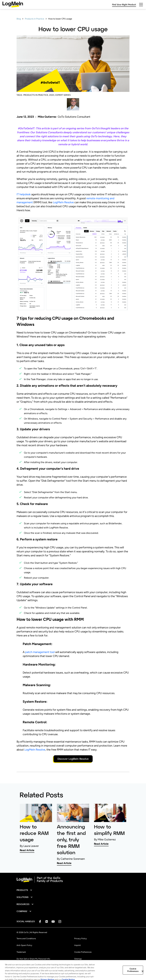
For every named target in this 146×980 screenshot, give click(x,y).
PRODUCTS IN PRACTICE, (36, 95)
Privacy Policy (81, 939)
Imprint (77, 945)
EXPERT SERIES (63, 95)
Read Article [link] (27, 850)
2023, (52, 95)
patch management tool (40, 652)
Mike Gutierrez (47, 117)
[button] (24, 890)
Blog (19, 19)
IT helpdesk (24, 194)
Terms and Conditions (26, 939)
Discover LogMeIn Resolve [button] (73, 759)
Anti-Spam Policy (24, 945)
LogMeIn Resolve (63, 202)
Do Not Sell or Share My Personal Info (33, 959)
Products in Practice (35, 19)
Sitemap (78, 959)
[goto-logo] (73, 880)
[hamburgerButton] (141, 5)
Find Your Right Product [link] (124, 5)
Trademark (21, 952)
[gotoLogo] (13, 5)
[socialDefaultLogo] (40, 921)
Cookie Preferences (83, 952)
